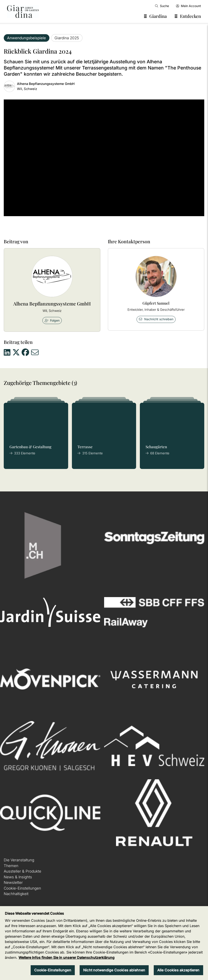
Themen (11, 866)
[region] (104, 943)
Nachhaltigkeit (16, 894)
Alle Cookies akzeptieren (178, 970)
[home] (23, 11)
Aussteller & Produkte (22, 871)
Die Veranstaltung (19, 860)
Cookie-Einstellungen (22, 888)
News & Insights (18, 877)
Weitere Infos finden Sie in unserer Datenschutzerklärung (67, 958)
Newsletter (13, 883)
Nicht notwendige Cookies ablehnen (114, 970)
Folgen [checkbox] (52, 320)
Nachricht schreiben (156, 319)
